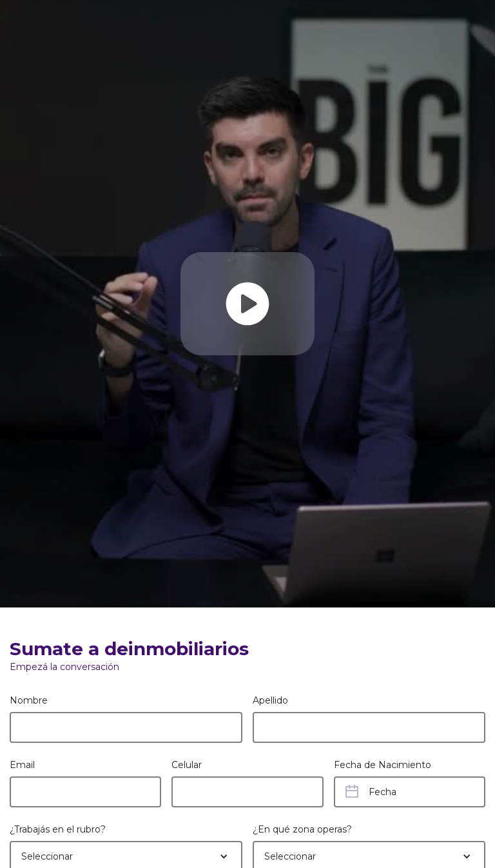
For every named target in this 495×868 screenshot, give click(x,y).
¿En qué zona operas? (302, 829)
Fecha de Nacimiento (383, 765)
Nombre (29, 700)
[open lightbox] (247, 304)
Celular (187, 765)
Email (22, 765)
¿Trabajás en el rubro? (58, 829)
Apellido (270, 700)
